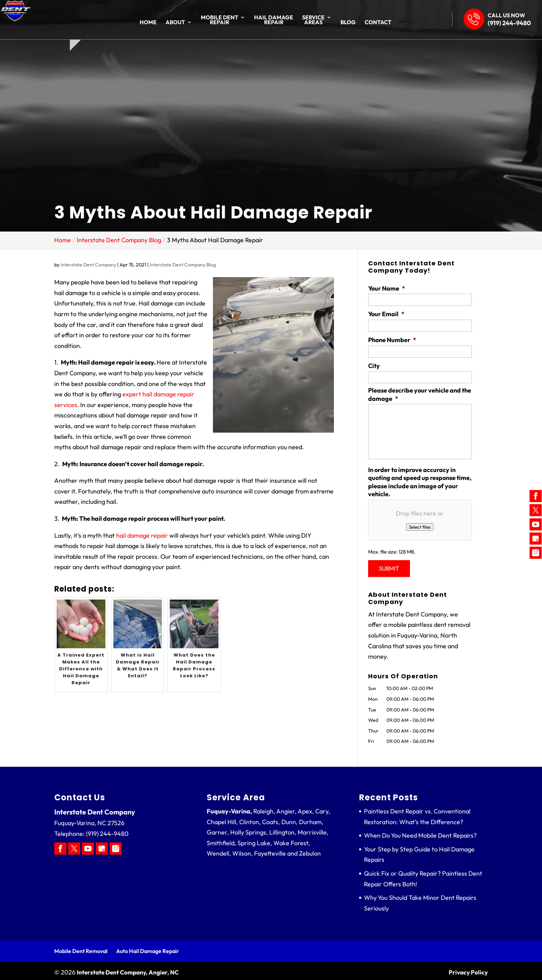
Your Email (386, 314)
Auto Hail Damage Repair (148, 948)
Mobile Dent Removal (81, 948)
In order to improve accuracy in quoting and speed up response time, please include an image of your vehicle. (420, 482)
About (175, 23)
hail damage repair (142, 535)
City (374, 366)
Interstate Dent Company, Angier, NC (129, 969)
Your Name (387, 288)
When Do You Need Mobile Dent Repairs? (420, 833)
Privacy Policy (468, 969)
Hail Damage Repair (274, 20)
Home (148, 23)
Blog (348, 23)
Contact (378, 23)
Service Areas (313, 20)
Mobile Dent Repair (219, 20)
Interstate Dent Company (88, 265)
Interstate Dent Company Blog (183, 265)
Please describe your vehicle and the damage (420, 394)
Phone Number (392, 340)
